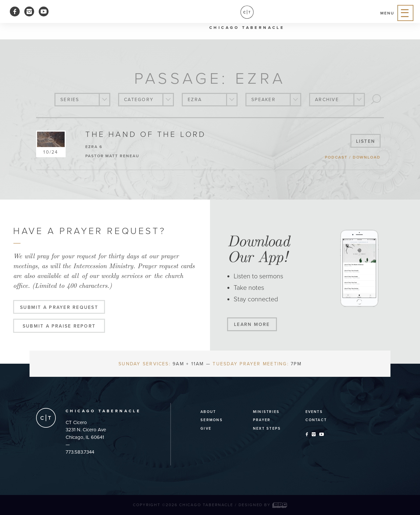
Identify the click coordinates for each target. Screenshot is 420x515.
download (367, 157)
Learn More (252, 324)
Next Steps (267, 429)
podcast (336, 157)
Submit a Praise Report (59, 326)
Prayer (262, 420)
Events (314, 412)
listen (366, 141)
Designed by (263, 505)
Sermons (212, 420)
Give (206, 429)
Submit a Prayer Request (59, 307)
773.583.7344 (80, 452)
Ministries (266, 412)
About (208, 412)
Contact (316, 420)
